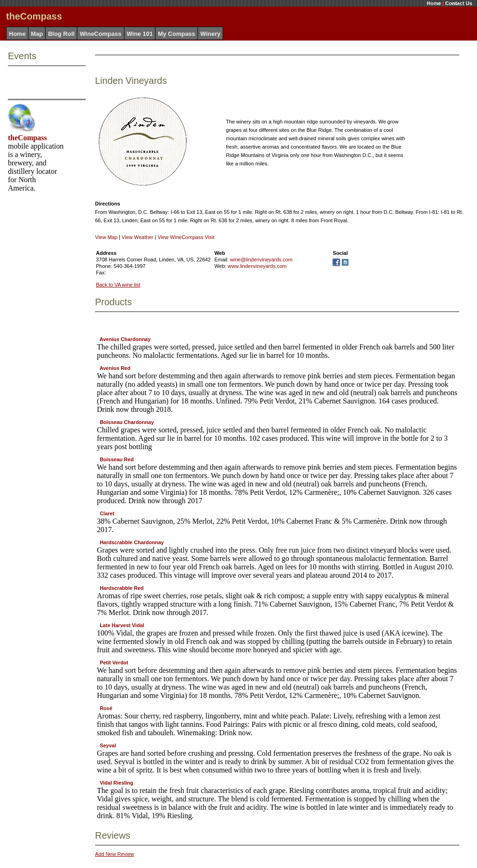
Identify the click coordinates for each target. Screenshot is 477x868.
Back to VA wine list (118, 285)
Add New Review (115, 854)
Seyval (108, 745)
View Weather (137, 237)
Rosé (106, 708)
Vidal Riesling (116, 783)
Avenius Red (115, 368)
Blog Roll (61, 34)
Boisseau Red (117, 459)
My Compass (177, 34)
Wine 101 (140, 34)
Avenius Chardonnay (125, 339)
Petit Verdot (114, 663)
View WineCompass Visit (186, 237)
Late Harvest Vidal (122, 625)
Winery (210, 34)
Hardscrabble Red (122, 588)
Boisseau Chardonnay (127, 422)
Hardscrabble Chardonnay (132, 542)
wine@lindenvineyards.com (261, 260)
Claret (107, 513)
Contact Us (459, 3)
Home (434, 3)
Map (37, 34)
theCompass (27, 138)
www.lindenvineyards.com (257, 266)
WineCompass (100, 34)
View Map (106, 237)
